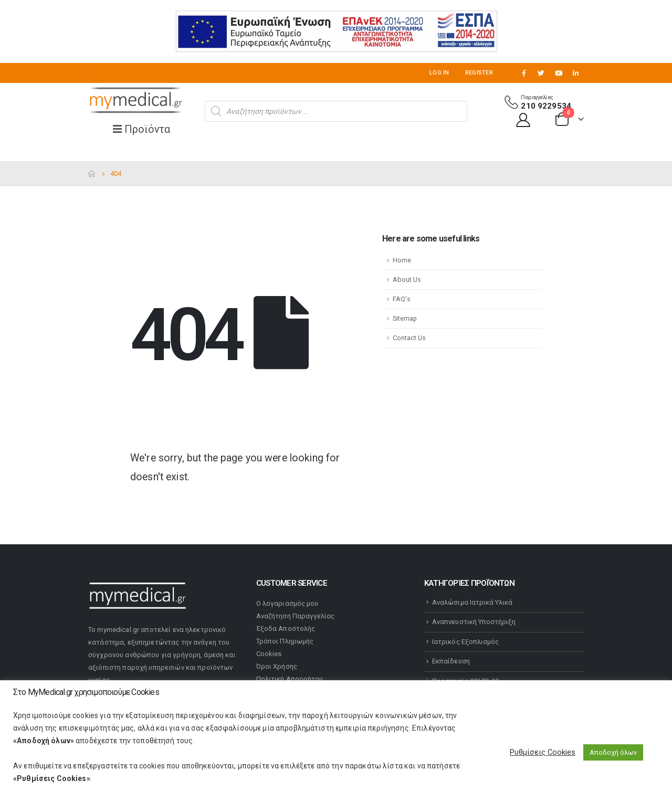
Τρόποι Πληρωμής (285, 641)
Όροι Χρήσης (277, 666)
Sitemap (405, 318)
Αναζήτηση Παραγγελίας (295, 616)
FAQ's (402, 299)
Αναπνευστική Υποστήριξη (474, 622)
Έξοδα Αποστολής (286, 629)
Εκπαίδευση (451, 661)
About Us (407, 280)
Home (402, 260)
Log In (439, 73)
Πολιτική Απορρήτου (290, 679)
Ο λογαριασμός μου (287, 603)
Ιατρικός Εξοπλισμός (465, 642)
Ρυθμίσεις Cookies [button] (543, 752)
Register (479, 73)
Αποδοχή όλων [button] (613, 752)
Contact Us (409, 338)
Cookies (269, 654)
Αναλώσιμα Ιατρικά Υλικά (472, 602)
